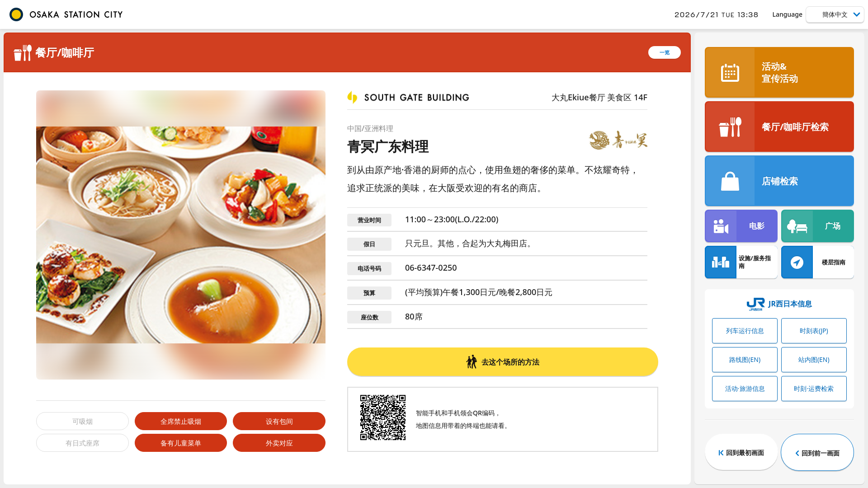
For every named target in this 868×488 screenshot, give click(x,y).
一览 (665, 52)
